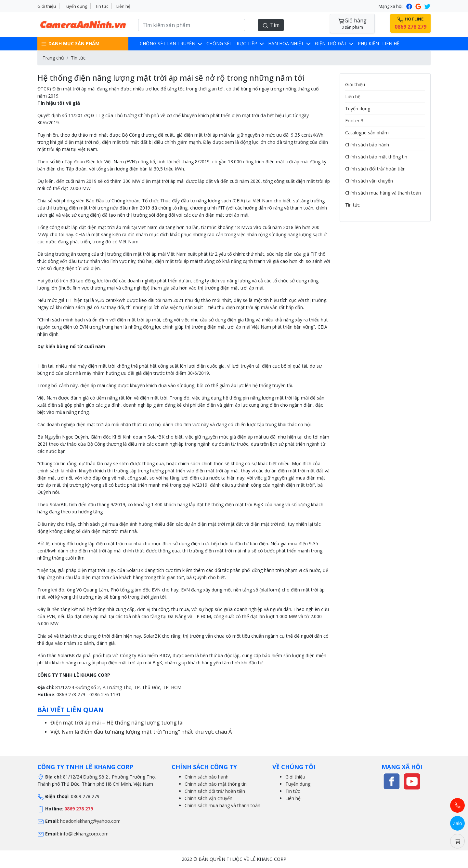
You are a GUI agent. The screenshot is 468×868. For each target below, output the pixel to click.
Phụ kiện (368, 43)
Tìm (271, 25)
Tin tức (102, 6)
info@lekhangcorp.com (84, 834)
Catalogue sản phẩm (367, 133)
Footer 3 (354, 121)
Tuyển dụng (76, 6)
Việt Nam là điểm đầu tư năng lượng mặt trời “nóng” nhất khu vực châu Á (141, 732)
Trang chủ (53, 58)
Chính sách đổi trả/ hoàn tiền (375, 169)
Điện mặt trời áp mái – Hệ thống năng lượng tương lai (117, 723)
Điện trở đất (335, 43)
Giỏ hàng (352, 24)
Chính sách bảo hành (367, 145)
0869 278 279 (79, 809)
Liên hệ (123, 6)
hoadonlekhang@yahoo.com (90, 821)
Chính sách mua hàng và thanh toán (383, 193)
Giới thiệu (47, 6)
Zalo (457, 823)
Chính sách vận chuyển (369, 181)
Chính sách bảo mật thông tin (376, 157)
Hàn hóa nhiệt (290, 43)
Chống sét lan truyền (171, 43)
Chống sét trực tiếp (236, 43)
